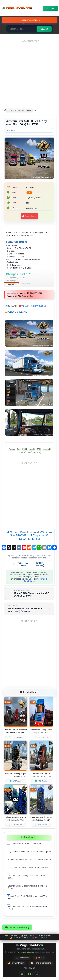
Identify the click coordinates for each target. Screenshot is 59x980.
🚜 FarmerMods (46, 936)
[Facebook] (30, 974)
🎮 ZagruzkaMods (29, 945)
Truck (29, 453)
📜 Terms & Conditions (41, 963)
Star (18, 449)
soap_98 (12, 130)
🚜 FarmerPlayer (19, 938)
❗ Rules (39, 958)
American (22, 453)
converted (46, 449)
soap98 (32, 449)
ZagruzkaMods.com (25, 952)
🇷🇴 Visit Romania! (41, 938)
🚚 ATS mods (11, 936)
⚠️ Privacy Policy (16, 963)
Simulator (37, 453)
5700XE (25, 449)
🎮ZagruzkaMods (18, 9)
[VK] (22, 974)
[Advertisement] (29, 73)
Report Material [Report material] (29, 216)
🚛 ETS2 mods (28, 936)
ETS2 (39, 449)
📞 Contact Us (22, 958)
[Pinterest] (37, 974)
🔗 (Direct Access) (28, 564)
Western (12, 449)
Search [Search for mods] (44, 29)
